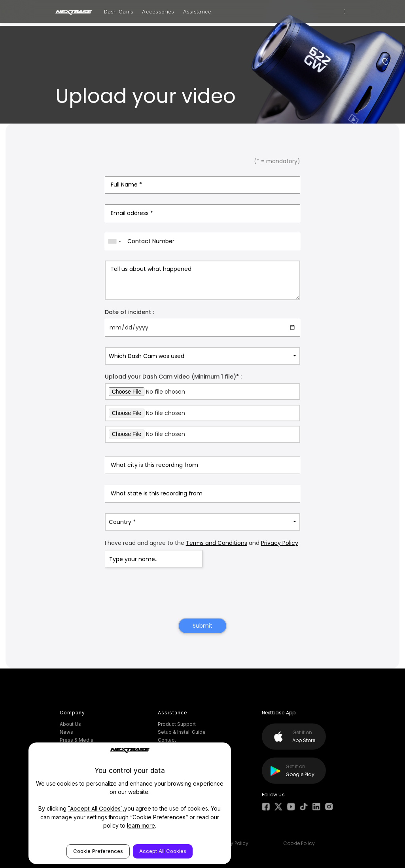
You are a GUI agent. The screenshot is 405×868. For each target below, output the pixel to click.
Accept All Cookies (163, 851)
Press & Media (77, 740)
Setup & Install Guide (182, 732)
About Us (70, 724)
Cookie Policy (299, 843)
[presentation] (202, 594)
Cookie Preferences (98, 851)
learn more (141, 825)
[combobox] (114, 242)
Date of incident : (129, 312)
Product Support (177, 724)
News (66, 732)
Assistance (197, 11)
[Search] (345, 11)
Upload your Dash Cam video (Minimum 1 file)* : (173, 377)
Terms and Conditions (217, 543)
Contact (167, 740)
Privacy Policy (280, 543)
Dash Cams (119, 11)
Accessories (158, 11)
